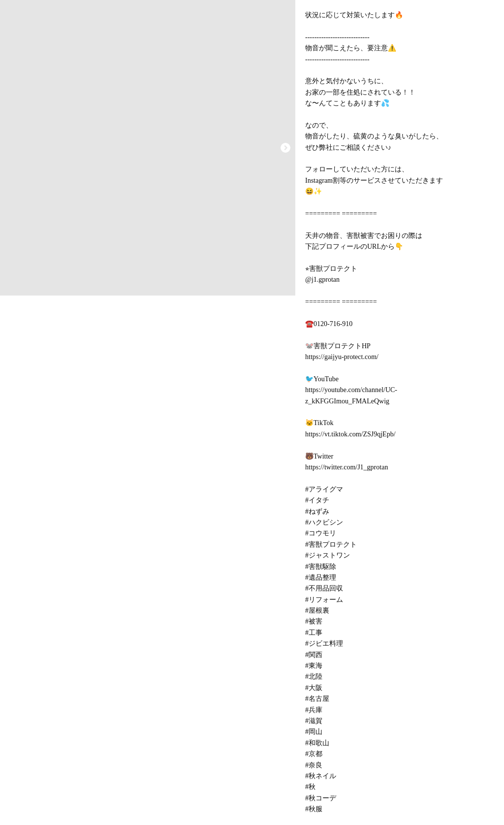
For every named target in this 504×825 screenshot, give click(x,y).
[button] (285, 148)
